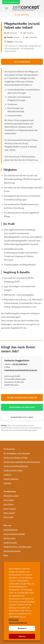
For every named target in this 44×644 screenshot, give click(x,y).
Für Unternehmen (11, 2)
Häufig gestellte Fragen (13, 470)
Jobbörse (7, 475)
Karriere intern (10, 538)
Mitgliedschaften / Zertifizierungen (18, 547)
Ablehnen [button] (22, 636)
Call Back (7, 483)
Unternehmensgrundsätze (14, 534)
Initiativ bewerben (11, 479)
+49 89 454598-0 (19, 364)
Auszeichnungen (10, 542)
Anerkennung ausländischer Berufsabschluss (22, 462)
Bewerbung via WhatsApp (22, 407)
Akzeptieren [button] (22, 628)
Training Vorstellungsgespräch (16, 466)
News (6, 555)
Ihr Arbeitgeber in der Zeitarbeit (17, 453)
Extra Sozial (8, 517)
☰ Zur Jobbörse (22, 15)
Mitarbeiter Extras (11, 496)
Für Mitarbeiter (10, 492)
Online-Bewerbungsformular (22, 398)
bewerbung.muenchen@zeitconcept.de (21, 370)
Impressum (14, 620)
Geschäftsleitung (11, 530)
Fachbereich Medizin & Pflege (16, 458)
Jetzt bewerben (22, 62)
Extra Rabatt (9, 500)
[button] (6, 8)
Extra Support (9, 513)
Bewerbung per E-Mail (22, 417)
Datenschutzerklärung (18, 623)
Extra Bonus (9, 504)
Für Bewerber (9, 449)
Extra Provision (10, 509)
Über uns (7, 525)
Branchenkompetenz (12, 551)
